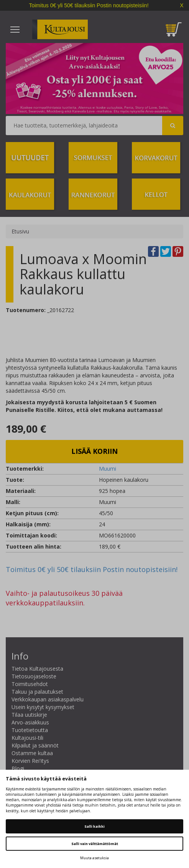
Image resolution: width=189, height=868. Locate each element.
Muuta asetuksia (94, 858)
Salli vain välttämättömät (95, 844)
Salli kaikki (94, 826)
